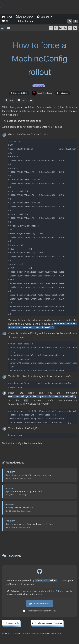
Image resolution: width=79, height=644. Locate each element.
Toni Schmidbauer (42, 93)
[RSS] (75, 28)
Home (7, 17)
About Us (25, 17)
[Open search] (76, 21)
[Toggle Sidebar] (2, 28)
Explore (45, 17)
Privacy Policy (55, 591)
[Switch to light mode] (70, 21)
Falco (33, 107)
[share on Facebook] (51, 28)
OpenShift (40, 86)
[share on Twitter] (56, 28)
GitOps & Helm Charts (18, 21)
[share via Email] (70, 28)
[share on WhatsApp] (66, 28)
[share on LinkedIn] (61, 28)
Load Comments (39, 604)
